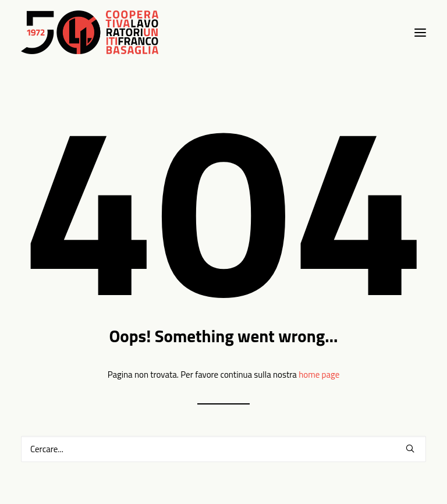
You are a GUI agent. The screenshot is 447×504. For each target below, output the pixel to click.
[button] (410, 448)
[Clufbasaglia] (90, 32)
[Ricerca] (223, 449)
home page (319, 375)
